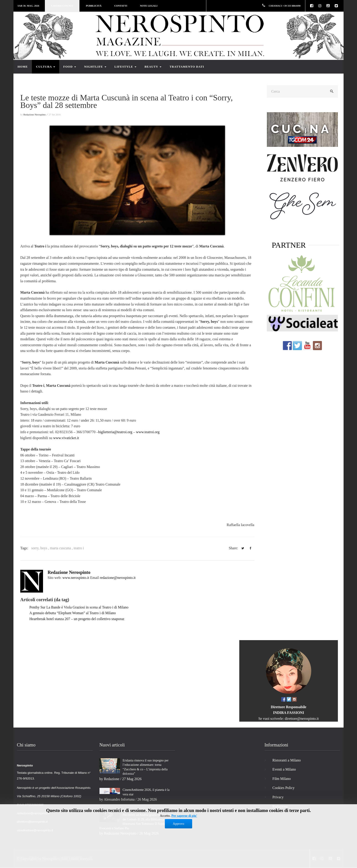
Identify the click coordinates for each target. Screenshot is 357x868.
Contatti (121, 6)
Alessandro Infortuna (119, 799)
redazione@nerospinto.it (118, 578)
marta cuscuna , (62, 548)
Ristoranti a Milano (287, 760)
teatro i (79, 548)
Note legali (149, 6)
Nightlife (95, 67)
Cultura (46, 67)
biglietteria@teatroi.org (115, 432)
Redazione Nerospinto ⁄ (36, 115)
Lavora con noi (62, 6)
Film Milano (282, 779)
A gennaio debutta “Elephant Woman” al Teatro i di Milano (73, 613)
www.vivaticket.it (66, 438)
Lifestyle (125, 67)
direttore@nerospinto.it (302, 719)
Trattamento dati (187, 67)
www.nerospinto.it (76, 578)
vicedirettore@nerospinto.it (35, 830)
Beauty (153, 67)
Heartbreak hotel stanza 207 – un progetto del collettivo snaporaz (77, 619)
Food (70, 67)
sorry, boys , (41, 548)
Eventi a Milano (284, 769)
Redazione (112, 779)
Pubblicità (94, 6)
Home (23, 67)
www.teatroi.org (148, 432)
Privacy (278, 797)
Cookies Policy (284, 788)
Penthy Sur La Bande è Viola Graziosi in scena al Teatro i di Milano (79, 607)
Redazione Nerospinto (69, 572)
